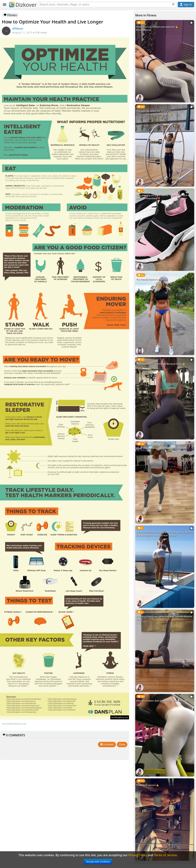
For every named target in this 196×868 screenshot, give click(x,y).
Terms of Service (165, 855)
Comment (107, 744)
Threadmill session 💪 (148, 785)
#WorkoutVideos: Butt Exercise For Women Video (162, 701)
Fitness (10, 15)
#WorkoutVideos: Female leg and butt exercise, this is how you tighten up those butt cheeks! (164, 534)
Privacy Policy (138, 855)
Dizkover (23, 5)
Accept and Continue (98, 862)
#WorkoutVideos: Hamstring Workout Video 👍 (161, 364)
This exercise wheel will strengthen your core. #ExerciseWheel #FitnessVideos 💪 (160, 113)
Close (122, 744)
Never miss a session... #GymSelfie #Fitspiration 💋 (163, 448)
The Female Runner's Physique (152, 279)
